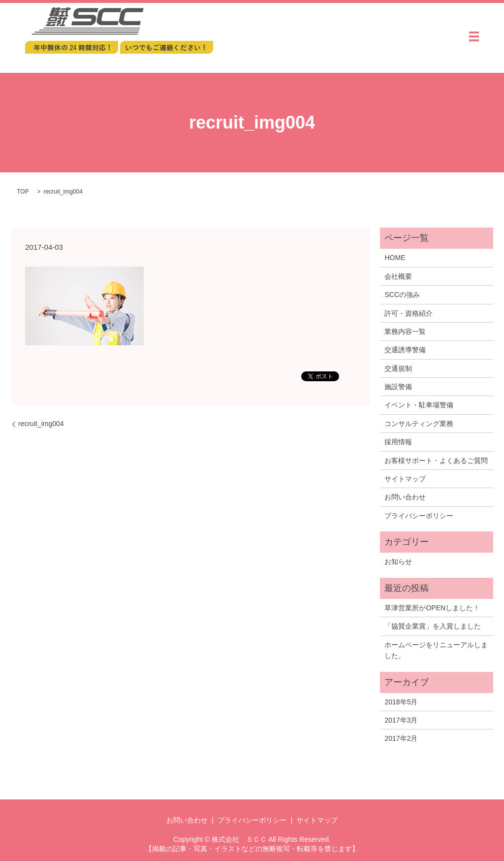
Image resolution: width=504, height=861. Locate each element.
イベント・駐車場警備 (419, 405)
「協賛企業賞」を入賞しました (433, 626)
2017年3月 (401, 720)
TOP (23, 192)
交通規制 (398, 368)
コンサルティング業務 (419, 424)
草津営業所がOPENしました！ (432, 608)
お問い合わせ (405, 497)
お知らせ (398, 562)
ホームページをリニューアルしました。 (436, 650)
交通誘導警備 (405, 350)
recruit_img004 (41, 424)
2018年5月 (401, 702)
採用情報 (398, 442)
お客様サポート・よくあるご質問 (436, 461)
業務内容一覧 (405, 331)
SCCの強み (402, 295)
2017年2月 (401, 738)
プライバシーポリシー (419, 516)
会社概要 (398, 276)
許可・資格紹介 (409, 313)
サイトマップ (405, 479)
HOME (395, 258)
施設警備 (398, 387)
